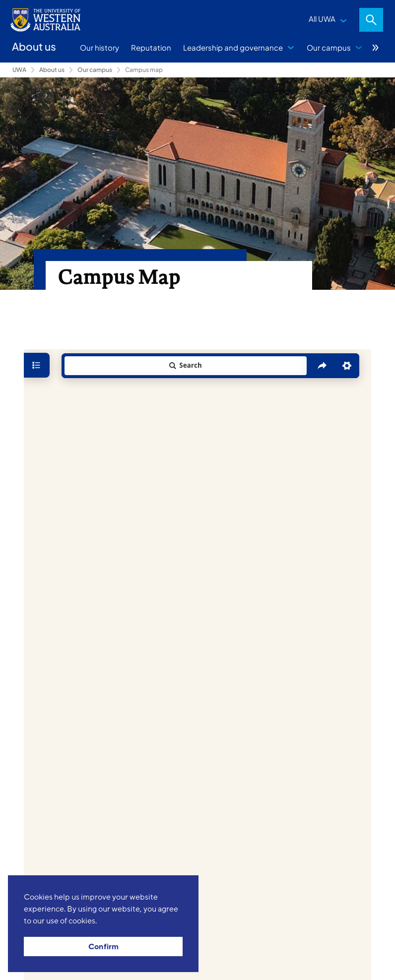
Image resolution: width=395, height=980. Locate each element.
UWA (19, 70)
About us (52, 70)
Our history (99, 47)
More (376, 48)
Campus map (144, 70)
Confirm (103, 947)
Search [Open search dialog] (371, 20)
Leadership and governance (233, 47)
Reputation (151, 47)
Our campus (329, 47)
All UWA (322, 19)
